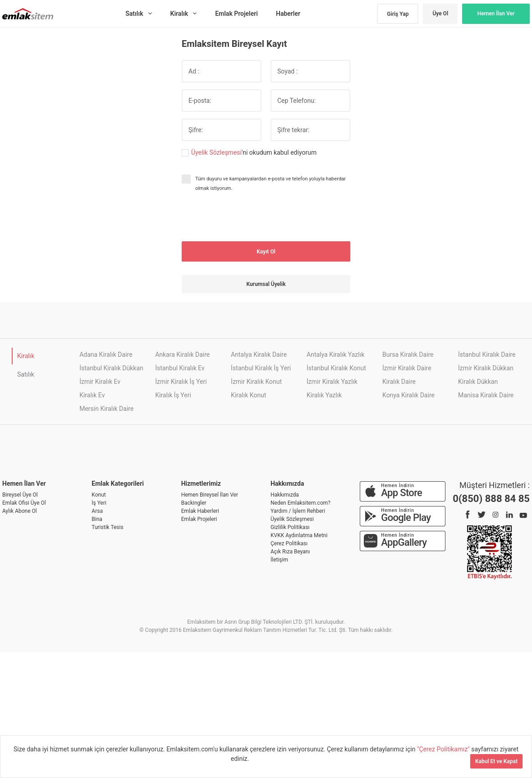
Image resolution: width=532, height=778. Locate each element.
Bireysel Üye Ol (20, 495)
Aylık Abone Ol (20, 511)
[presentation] (250, 217)
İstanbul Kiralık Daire (487, 354)
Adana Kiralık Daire (106, 354)
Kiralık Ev (92, 395)
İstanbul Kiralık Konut (336, 368)
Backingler (194, 503)
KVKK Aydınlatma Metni (299, 535)
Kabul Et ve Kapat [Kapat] (496, 761)
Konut (99, 495)
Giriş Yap (398, 14)
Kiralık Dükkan (478, 382)
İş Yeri (99, 503)
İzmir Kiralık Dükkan (486, 368)
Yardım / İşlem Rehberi (298, 511)
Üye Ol (440, 14)
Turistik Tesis (107, 527)
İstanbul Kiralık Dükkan (111, 368)
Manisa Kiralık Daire (486, 395)
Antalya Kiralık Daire (259, 354)
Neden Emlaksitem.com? (300, 503)
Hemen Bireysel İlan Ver (210, 495)
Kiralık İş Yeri (173, 395)
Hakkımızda (285, 495)
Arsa (97, 511)
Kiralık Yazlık (324, 395)
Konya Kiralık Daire (408, 395)
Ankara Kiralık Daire (182, 354)
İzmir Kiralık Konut (256, 382)
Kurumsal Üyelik (266, 284)
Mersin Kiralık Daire (106, 409)
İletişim (279, 560)
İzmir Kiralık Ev (100, 382)
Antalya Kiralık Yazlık (335, 354)
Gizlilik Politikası (290, 527)
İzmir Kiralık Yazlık (332, 382)
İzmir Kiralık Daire (407, 368)
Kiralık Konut (248, 395)
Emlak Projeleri (199, 519)
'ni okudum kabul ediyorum (254, 153)
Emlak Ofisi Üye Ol (24, 503)
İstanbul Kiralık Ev (180, 368)
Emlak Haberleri (200, 511)
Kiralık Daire (399, 382)
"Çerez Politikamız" (444, 749)
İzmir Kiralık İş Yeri (181, 382)
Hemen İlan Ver (496, 14)
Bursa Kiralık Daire (408, 354)
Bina (97, 519)
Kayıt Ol (266, 252)
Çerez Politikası (289, 543)
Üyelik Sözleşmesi (216, 152)
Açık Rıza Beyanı (290, 552)
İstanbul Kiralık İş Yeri (261, 368)
